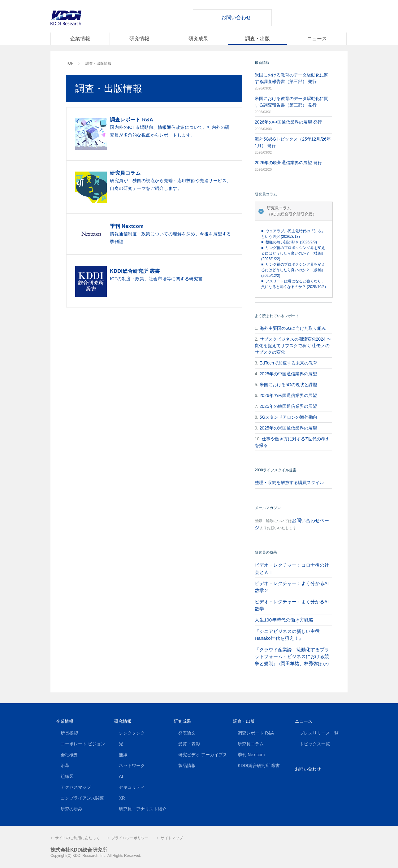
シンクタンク (132, 733)
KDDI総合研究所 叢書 (259, 765)
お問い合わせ (236, 17)
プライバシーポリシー (130, 838)
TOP (70, 63)
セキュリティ (132, 787)
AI (121, 776)
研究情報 (139, 39)
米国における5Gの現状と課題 (289, 385)
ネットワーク (132, 765)
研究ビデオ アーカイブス (203, 755)
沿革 (65, 765)
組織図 (67, 776)
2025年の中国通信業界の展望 (288, 374)
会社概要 (69, 755)
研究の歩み (71, 809)
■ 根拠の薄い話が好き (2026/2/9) (289, 242)
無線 (123, 755)
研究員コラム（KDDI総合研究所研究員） (292, 211)
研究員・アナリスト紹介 (143, 809)
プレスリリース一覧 (319, 733)
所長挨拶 (69, 733)
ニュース (317, 39)
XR (122, 798)
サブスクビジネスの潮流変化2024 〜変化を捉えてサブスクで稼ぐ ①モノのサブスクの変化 (293, 346)
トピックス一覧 (315, 744)
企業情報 (80, 39)
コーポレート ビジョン (83, 744)
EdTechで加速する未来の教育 (289, 363)
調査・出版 (257, 39)
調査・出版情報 (98, 63)
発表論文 (187, 733)
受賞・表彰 (189, 744)
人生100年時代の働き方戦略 (284, 620)
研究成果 (198, 39)
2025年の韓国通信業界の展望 (288, 406)
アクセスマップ (76, 787)
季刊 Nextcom (251, 755)
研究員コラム (251, 744)
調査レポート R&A (256, 733)
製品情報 (187, 765)
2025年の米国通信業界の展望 (288, 428)
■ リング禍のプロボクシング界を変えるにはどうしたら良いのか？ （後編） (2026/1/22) (293, 253)
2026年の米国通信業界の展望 (288, 395)
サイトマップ (172, 838)
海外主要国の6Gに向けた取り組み (293, 328)
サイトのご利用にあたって (77, 838)
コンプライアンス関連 (82, 798)
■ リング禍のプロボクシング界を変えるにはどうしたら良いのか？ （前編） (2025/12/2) (293, 270)
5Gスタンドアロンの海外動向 (289, 417)
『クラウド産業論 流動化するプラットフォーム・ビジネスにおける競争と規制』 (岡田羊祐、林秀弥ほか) (292, 656)
